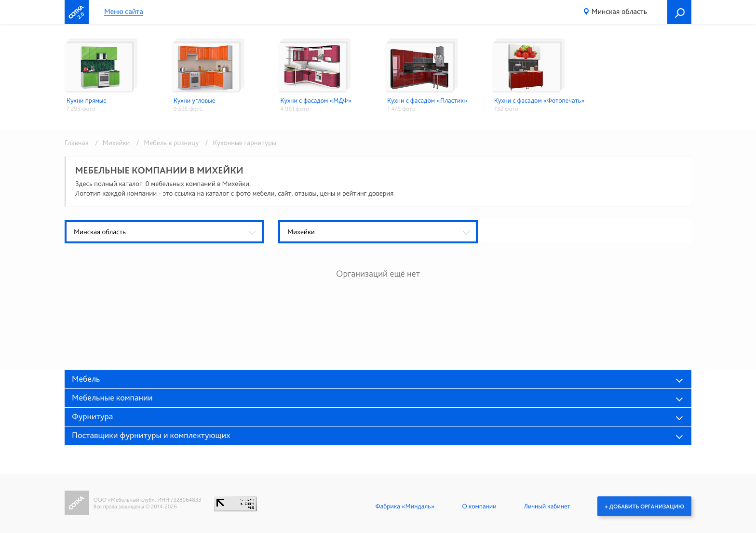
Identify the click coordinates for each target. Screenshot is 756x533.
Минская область (619, 11)
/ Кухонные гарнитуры (238, 143)
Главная (77, 143)
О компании (479, 506)
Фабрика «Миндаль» (405, 506)
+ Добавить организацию (644, 506)
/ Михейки (111, 143)
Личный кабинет (547, 506)
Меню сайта (124, 12)
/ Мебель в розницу (166, 143)
